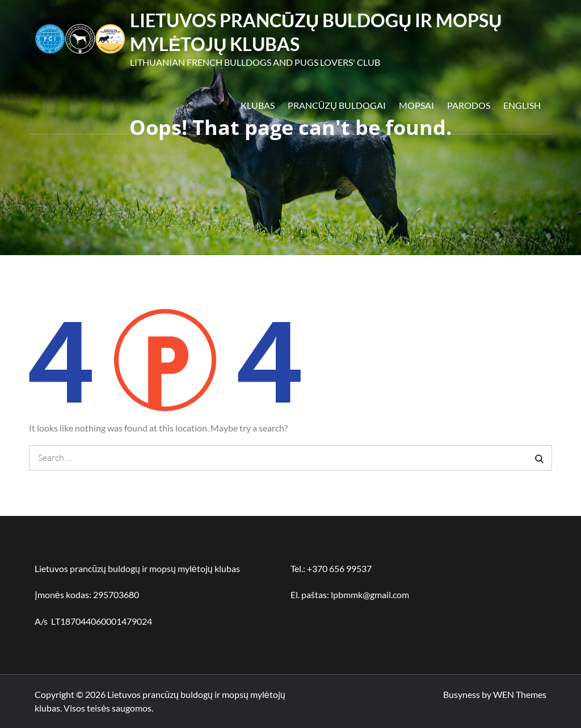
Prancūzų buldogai (337, 105)
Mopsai (416, 105)
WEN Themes (520, 694)
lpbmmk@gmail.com (370, 594)
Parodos (469, 105)
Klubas (258, 105)
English (522, 105)
